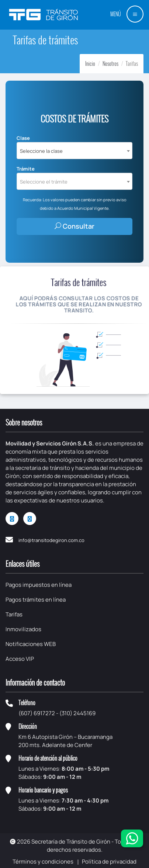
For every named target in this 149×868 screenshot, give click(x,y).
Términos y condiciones (43, 862)
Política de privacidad (109, 862)
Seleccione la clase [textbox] (41, 151)
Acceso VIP (20, 659)
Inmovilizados (23, 629)
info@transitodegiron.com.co (51, 540)
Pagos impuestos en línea (39, 585)
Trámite (26, 169)
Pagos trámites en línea (36, 600)
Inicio (90, 63)
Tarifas (14, 614)
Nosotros (110, 63)
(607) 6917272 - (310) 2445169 (57, 713)
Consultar (74, 226)
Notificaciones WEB (31, 644)
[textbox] (74, 182)
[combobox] (74, 151)
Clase (23, 138)
